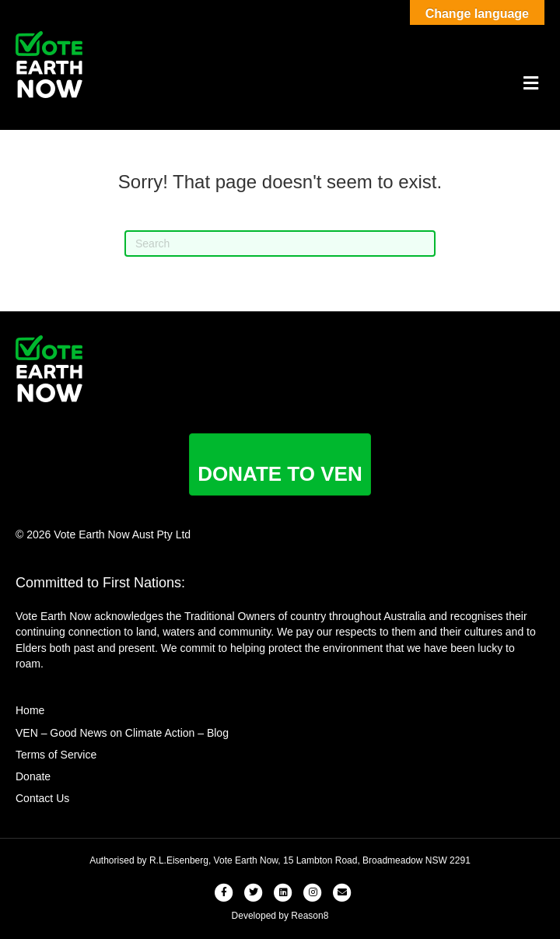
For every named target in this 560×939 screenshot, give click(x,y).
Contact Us (42, 798)
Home (30, 710)
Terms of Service (56, 755)
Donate (33, 776)
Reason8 (310, 916)
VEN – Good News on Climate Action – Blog (122, 733)
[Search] (280, 244)
